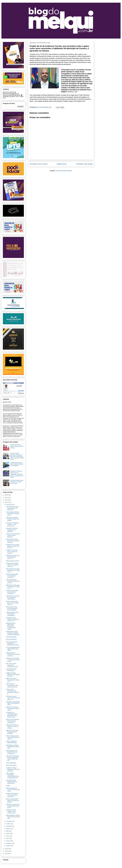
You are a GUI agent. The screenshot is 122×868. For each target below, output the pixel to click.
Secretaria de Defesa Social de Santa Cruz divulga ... (13, 519)
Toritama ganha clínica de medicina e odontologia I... (12, 614)
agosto (8, 829)
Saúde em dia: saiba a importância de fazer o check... (13, 709)
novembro (9, 821)
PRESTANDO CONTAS (13, 561)
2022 (6, 500)
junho (8, 833)
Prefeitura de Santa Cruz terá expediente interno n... (13, 557)
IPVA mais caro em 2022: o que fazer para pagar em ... (13, 698)
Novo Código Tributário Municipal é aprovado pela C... (13, 514)
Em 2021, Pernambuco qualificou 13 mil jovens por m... (12, 524)
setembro (9, 826)
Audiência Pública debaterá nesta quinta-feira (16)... (13, 674)
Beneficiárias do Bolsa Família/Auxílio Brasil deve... (12, 747)
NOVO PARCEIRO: (11, 639)
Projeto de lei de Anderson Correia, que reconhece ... (13, 654)
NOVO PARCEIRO (11, 637)
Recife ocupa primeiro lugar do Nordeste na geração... (12, 800)
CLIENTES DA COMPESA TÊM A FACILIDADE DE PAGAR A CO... (12, 715)
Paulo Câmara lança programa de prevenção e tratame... (13, 643)
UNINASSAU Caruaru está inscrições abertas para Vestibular (17, 464)
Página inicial (62, 164)
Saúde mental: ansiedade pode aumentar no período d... (12, 692)
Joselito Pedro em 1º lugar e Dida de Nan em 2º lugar (17, 446)
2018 (6, 854)
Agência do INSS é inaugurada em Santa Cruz (13, 680)
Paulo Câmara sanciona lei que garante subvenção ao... (13, 597)
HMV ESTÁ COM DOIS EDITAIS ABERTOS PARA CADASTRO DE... (12, 758)
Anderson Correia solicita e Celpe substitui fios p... (11, 811)
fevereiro (9, 843)
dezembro (9, 504)
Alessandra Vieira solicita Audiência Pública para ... (11, 782)
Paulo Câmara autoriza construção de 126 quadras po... (12, 508)
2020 (6, 849)
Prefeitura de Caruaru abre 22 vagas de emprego (12, 552)
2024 (6, 495)
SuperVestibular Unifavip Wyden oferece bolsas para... (13, 817)
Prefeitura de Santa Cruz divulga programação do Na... (13, 806)
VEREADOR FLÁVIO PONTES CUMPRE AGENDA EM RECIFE (13, 633)
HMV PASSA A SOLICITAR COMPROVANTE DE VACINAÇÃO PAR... (13, 776)
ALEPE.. (8, 786)
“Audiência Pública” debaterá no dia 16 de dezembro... (13, 769)
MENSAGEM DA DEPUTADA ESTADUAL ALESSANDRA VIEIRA (11, 626)
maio (8, 836)
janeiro (8, 846)
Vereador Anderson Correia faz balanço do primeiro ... (13, 581)
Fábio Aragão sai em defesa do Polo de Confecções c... (12, 752)
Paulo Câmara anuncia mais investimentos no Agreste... (13, 737)
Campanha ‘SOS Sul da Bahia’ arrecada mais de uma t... (13, 546)
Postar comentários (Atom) (64, 171)
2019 (6, 851)
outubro (9, 824)
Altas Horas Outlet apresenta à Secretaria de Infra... (12, 665)
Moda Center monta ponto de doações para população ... (12, 608)
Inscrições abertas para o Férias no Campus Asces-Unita (17, 482)
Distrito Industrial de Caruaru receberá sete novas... (13, 790)
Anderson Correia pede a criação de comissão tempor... (13, 660)
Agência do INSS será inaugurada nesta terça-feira (12, 732)
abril (8, 838)
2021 (6, 502)
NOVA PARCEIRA (11, 763)
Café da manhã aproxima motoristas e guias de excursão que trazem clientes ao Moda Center (17, 456)
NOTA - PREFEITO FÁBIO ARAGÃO (11, 742)
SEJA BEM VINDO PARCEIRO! (11, 670)
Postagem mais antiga (84, 164)
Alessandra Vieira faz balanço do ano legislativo (12, 530)
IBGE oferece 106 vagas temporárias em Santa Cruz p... (13, 570)
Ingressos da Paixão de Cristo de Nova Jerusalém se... (12, 721)
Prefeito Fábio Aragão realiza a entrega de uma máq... (12, 565)
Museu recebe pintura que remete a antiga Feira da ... (12, 603)
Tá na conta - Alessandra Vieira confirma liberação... (13, 535)
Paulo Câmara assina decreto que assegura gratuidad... (13, 541)
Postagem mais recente (38, 164)
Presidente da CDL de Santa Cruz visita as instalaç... (12, 726)
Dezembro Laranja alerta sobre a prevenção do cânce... (13, 703)
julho (8, 831)
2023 (6, 498)
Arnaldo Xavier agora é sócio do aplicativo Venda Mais (12, 795)
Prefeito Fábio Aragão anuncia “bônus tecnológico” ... (12, 576)
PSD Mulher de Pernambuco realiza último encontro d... (12, 685)
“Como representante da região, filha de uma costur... (13, 649)
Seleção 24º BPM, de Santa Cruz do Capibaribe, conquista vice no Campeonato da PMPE (17, 474)
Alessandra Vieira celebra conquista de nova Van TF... (12, 619)
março (8, 841)
